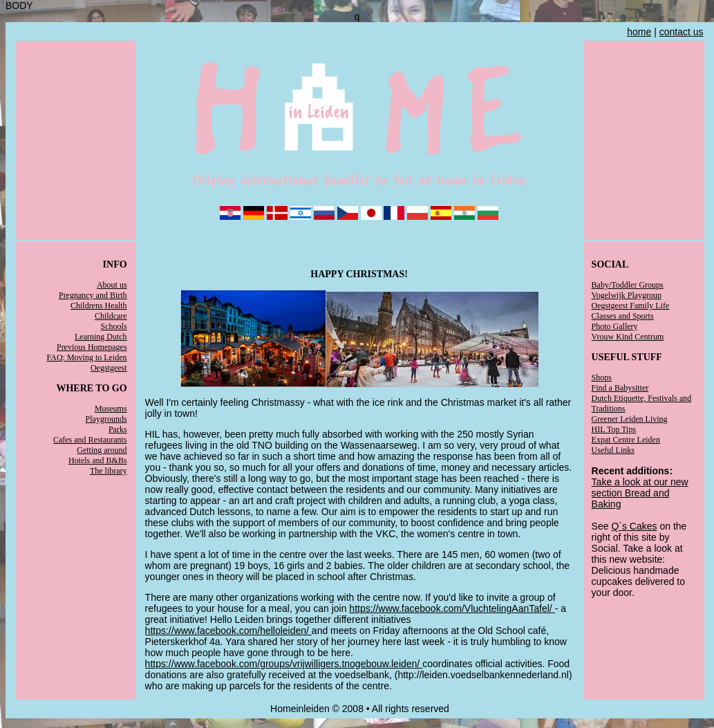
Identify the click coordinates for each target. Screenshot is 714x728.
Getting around (102, 450)
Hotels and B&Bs (98, 460)
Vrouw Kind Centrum (628, 337)
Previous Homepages (92, 347)
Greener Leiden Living (630, 419)
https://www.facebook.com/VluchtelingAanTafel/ (452, 608)
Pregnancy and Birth (93, 295)
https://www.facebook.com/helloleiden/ (228, 631)
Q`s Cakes (634, 526)
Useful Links (613, 450)
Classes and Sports (623, 316)
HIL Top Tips (614, 429)
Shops (602, 377)
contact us (682, 32)
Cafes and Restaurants (90, 440)
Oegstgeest (109, 368)
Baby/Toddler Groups (628, 285)
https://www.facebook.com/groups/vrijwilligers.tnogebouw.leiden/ (284, 664)
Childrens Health (99, 306)
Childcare (111, 316)
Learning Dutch (101, 337)
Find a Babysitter (620, 388)
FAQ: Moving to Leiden (87, 357)
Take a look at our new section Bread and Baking (640, 493)
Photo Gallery (615, 326)
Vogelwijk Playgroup (627, 295)
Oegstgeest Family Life (631, 306)
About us (112, 285)
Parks (118, 429)
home (639, 32)
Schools (114, 326)
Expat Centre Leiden (626, 440)
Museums (111, 409)
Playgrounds (106, 419)
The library (109, 471)
